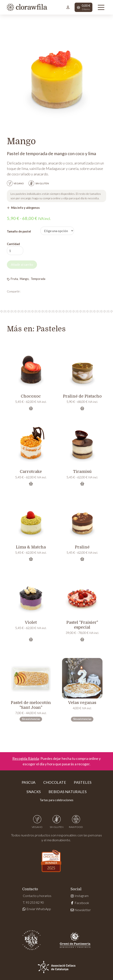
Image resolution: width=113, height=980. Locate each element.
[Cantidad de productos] (15, 251)
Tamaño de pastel (19, 231)
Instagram (79, 896)
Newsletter (81, 910)
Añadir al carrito (23, 265)
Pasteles (51, 329)
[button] (84, 7)
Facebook (80, 903)
